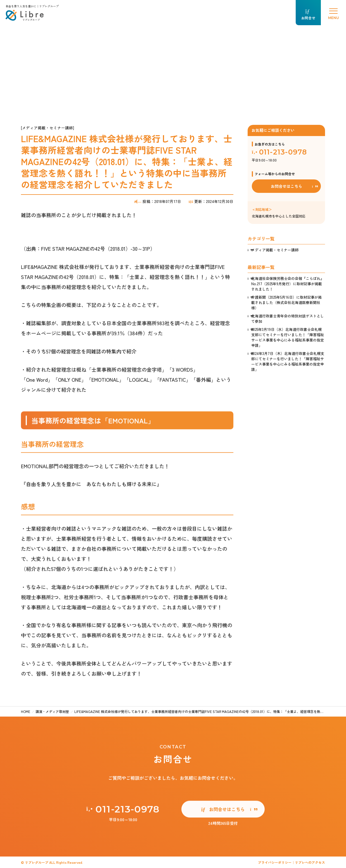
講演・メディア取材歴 (52, 711)
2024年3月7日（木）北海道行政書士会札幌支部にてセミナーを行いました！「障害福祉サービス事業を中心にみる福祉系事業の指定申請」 (288, 361)
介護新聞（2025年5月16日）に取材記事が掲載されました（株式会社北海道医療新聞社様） (286, 302)
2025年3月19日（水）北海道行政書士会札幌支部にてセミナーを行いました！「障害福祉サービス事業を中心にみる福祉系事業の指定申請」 (288, 337)
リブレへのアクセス (310, 862)
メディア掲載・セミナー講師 (275, 250)
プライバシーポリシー (275, 862)
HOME (26, 711)
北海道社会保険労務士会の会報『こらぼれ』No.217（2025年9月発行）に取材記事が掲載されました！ (288, 284)
